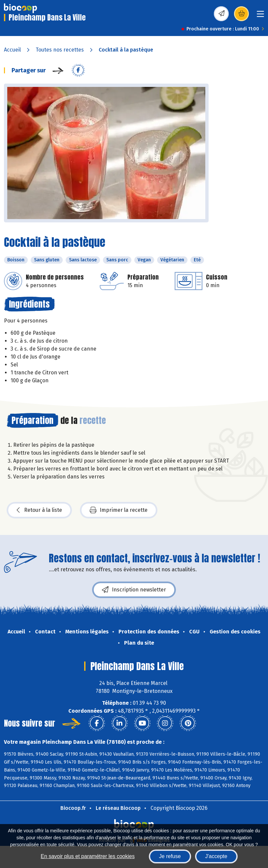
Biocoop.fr (73, 808)
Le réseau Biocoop (118, 808)
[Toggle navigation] (260, 16)
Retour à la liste (39, 510)
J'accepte (216, 856)
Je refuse (170, 856)
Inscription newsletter (134, 590)
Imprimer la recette (119, 510)
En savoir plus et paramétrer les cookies (88, 856)
